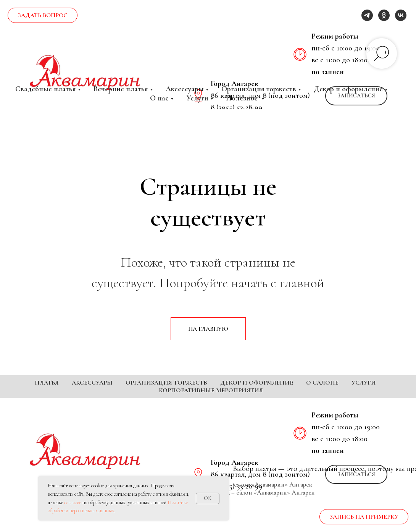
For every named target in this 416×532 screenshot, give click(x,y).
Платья (47, 383)
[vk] (401, 15)
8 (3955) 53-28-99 (236, 486)
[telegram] (367, 15)
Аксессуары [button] (185, 89)
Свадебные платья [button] (46, 89)
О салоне (322, 383)
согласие (73, 502)
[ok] (384, 15)
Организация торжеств (166, 383)
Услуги (364, 383)
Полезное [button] (243, 98)
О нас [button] (159, 98)
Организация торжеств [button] (259, 89)
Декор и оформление (257, 383)
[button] (356, 474)
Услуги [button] (197, 98)
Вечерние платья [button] (121, 89)
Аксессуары (92, 383)
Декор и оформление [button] (348, 89)
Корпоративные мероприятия (211, 390)
